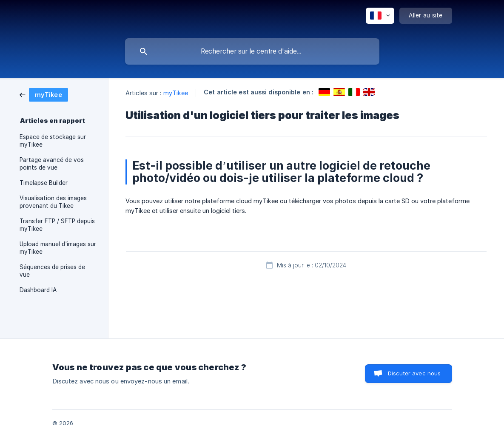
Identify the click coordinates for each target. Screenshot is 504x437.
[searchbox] (252, 51)
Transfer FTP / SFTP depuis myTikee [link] (57, 225)
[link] (44, 94)
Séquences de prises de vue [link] (52, 271)
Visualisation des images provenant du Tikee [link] (53, 202)
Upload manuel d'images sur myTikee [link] (58, 248)
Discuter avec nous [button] (414, 373)
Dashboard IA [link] (38, 290)
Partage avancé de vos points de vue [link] (52, 164)
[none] (380, 16)
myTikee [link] (176, 93)
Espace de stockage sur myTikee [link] (53, 141)
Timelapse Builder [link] (44, 183)
